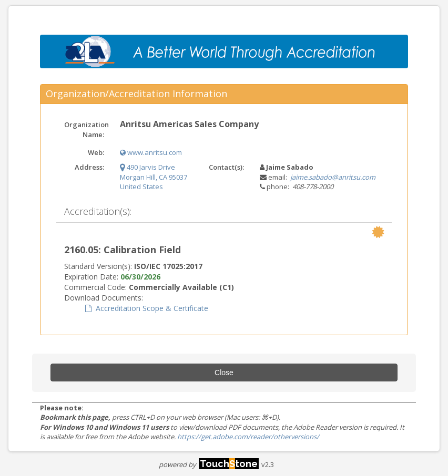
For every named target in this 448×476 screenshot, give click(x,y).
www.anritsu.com (151, 152)
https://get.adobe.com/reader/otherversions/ (248, 437)
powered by (209, 464)
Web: (96, 152)
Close (224, 372)
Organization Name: (86, 130)
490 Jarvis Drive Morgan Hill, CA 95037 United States (154, 177)
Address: (89, 167)
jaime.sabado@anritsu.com (333, 177)
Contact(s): (226, 167)
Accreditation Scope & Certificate (147, 308)
